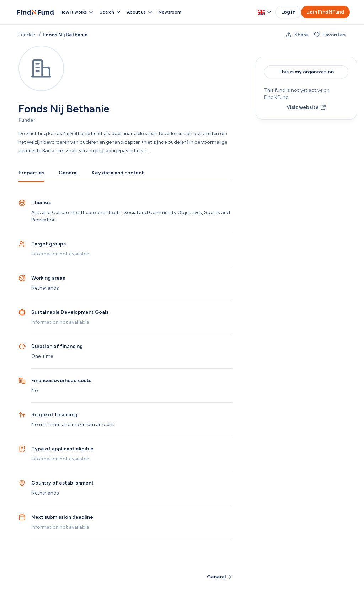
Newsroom (170, 12)
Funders (28, 35)
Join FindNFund (325, 12)
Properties (31, 173)
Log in (288, 12)
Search (110, 12)
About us (140, 12)
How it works (77, 12)
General (68, 173)
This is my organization (306, 72)
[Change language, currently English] (264, 12)
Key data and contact (118, 173)
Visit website (306, 107)
